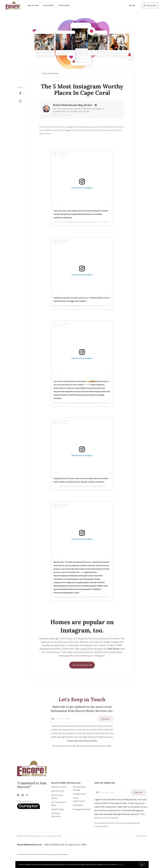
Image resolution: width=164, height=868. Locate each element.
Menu (132, 6)
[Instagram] (27, 795)
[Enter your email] (76, 719)
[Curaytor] (28, 808)
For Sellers (64, 5)
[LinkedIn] (23, 795)
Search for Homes (59, 787)
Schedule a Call (79, 794)
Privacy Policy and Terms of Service (82, 741)
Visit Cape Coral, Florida (74, 222)
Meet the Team (58, 791)
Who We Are (33, 5)
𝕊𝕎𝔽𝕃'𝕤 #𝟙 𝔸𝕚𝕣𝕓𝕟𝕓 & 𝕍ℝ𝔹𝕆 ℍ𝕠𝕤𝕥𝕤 (79, 403)
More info (121, 864)
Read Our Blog (57, 809)
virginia (70, 597)
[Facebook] (18, 795)
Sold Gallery (78, 805)
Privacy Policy (142, 836)
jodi (72, 486)
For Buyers (49, 5)
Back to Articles (50, 73)
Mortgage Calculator (82, 809)
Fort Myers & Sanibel (73, 306)
